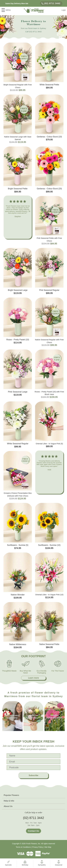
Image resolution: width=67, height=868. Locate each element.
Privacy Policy (38, 847)
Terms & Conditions (23, 847)
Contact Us (33, 831)
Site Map (48, 847)
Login (64, 10)
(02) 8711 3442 (51, 3)
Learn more (33, 678)
